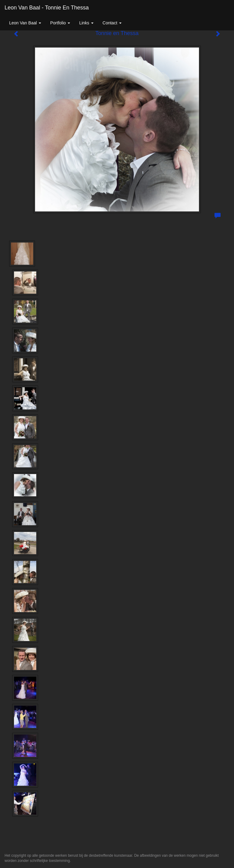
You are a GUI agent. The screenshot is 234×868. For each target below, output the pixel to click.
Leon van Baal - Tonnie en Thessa (47, 8)
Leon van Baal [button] (25, 23)
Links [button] (86, 23)
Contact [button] (112, 23)
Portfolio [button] (60, 23)
